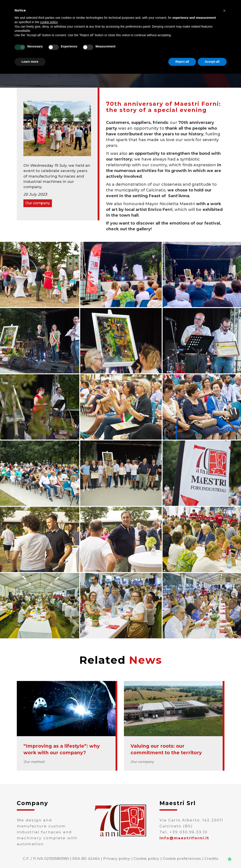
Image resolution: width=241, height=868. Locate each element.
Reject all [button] (182, 62)
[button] (224, 11)
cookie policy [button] (49, 22)
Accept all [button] (212, 62)
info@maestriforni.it (184, 838)
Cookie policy (146, 859)
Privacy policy (117, 859)
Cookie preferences (182, 859)
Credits (211, 859)
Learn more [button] (30, 62)
